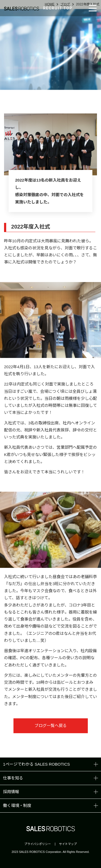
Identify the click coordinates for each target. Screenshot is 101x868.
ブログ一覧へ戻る (51, 725)
